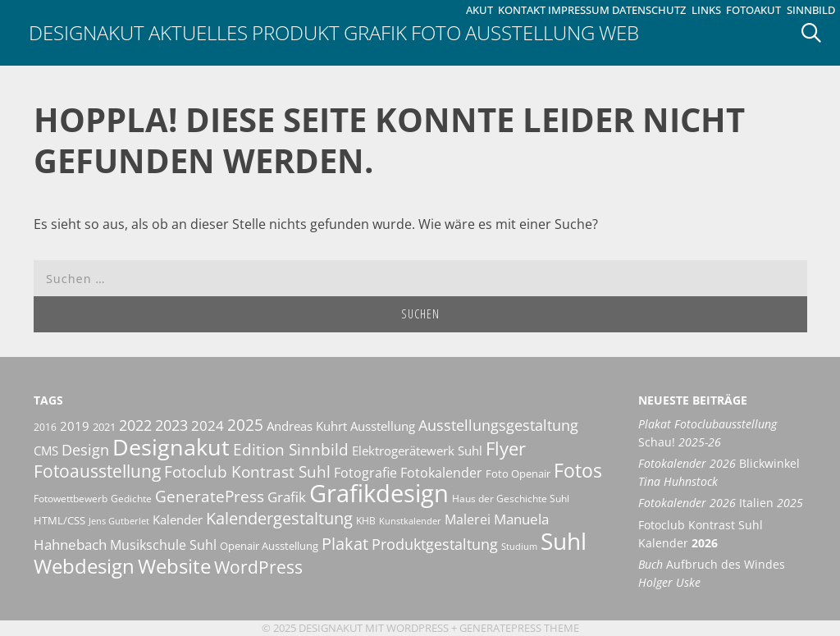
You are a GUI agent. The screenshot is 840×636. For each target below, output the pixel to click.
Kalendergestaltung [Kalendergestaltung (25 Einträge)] (279, 518)
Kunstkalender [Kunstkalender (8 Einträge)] (410, 521)
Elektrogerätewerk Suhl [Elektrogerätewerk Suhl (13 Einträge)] (417, 451)
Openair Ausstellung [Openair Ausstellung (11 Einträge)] (269, 546)
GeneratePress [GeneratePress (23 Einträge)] (210, 496)
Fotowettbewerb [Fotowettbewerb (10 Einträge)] (71, 499)
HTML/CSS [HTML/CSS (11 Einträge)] (59, 520)
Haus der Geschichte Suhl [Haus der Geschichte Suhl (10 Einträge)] (511, 499)
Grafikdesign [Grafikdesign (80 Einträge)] (379, 493)
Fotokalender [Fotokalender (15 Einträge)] (441, 473)
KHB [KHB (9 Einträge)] (366, 521)
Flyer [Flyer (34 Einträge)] (506, 448)
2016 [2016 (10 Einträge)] (45, 427)
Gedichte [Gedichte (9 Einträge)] (131, 499)
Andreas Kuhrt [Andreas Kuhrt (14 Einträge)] (307, 426)
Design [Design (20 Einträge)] (85, 450)
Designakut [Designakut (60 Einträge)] (171, 447)
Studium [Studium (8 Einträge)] (519, 547)
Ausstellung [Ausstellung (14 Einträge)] (383, 426)
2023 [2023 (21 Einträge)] (171, 425)
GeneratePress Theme (519, 628)
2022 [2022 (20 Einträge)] (135, 425)
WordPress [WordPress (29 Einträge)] (258, 567)
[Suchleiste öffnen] (817, 33)
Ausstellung (530, 32)
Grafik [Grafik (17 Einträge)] (287, 497)
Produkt (296, 32)
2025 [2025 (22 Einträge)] (245, 425)
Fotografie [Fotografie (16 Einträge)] (365, 473)
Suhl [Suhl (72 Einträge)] (564, 541)
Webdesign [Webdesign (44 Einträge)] (84, 566)
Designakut (87, 32)
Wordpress (418, 628)
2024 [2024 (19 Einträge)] (208, 425)
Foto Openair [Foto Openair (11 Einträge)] (518, 474)
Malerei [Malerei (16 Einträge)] (468, 519)
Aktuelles (198, 32)
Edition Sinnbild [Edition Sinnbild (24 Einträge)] (291, 449)
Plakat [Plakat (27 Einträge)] (345, 543)
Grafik (375, 32)
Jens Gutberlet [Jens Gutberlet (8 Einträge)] (119, 521)
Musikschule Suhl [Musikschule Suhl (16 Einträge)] (163, 545)
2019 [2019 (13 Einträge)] (75, 426)
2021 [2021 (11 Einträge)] (104, 427)
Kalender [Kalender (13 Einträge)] (178, 519)
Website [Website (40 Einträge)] (174, 566)
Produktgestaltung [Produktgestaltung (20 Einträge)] (435, 544)
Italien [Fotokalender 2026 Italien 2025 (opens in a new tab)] (721, 503)
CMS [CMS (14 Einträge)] (46, 451)
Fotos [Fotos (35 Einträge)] (578, 471)
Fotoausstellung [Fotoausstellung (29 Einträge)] (97, 471)
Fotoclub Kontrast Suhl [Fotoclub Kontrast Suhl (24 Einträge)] (247, 471)
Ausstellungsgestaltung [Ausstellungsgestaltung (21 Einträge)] (498, 425)
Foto (436, 32)
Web (619, 32)
